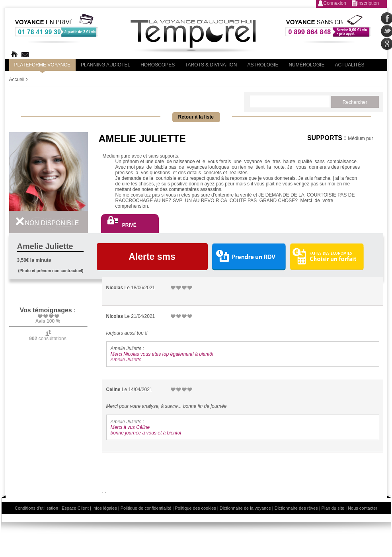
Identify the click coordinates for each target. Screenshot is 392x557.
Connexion (335, 3)
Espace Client (75, 508)
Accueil (17, 80)
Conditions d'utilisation (36, 508)
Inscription (368, 3)
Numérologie (306, 65)
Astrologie (263, 65)
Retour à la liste (196, 117)
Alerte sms (152, 257)
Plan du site (333, 508)
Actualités (349, 65)
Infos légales (105, 508)
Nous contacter (363, 508)
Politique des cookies (195, 508)
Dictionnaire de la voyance (245, 508)
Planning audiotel (105, 65)
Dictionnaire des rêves (296, 508)
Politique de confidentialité (146, 508)
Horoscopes (158, 65)
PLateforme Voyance (43, 65)
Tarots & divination (211, 65)
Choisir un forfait (327, 257)
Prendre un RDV (249, 257)
